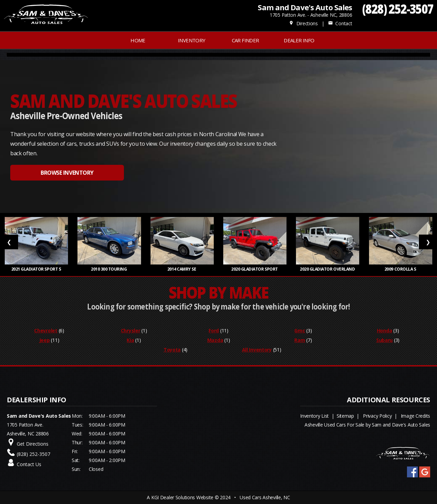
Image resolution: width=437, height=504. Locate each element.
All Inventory (257, 350)
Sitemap (345, 416)
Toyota (172, 350)
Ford (214, 330)
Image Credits (415, 416)
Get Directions (33, 444)
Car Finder (245, 40)
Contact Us (29, 464)
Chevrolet (46, 330)
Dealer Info (299, 40)
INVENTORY (192, 40)
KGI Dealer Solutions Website (182, 497)
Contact (340, 23)
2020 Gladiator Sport (255, 269)
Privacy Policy (377, 416)
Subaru (384, 340)
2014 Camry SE (182, 269)
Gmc (300, 330)
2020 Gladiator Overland (328, 269)
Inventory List (314, 416)
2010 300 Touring (109, 269)
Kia (130, 340)
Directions (303, 23)
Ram (300, 340)
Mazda (215, 340)
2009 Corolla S (401, 269)
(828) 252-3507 (398, 9)
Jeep (45, 340)
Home (138, 40)
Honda (385, 330)
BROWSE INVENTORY (67, 173)
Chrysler (131, 330)
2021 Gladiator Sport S (37, 269)
